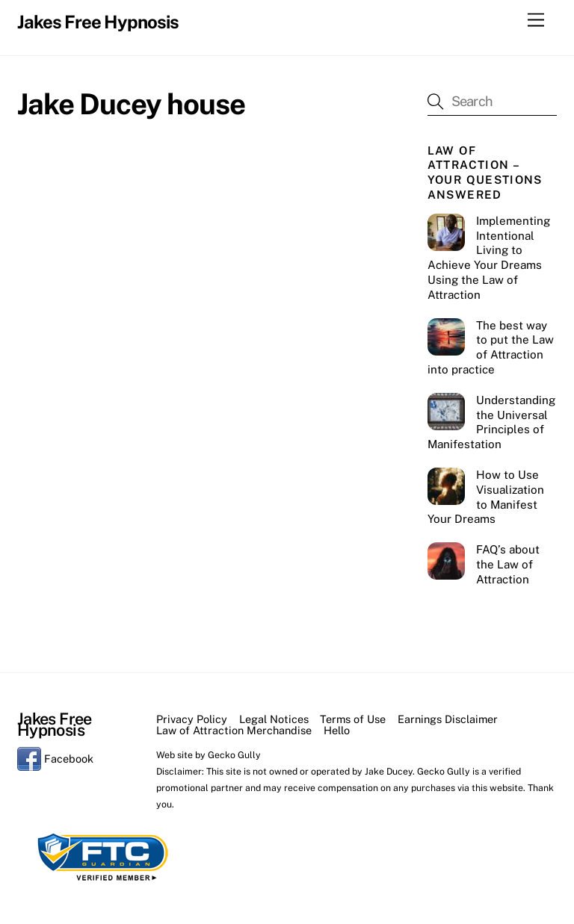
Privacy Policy (192, 719)
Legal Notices (274, 719)
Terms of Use (353, 719)
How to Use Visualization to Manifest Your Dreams (486, 497)
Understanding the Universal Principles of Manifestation (491, 422)
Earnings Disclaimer (448, 719)
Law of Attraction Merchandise (234, 730)
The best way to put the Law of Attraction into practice (491, 347)
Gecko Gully (234, 755)
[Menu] (536, 21)
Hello (337, 730)
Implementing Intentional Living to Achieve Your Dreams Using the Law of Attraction (489, 258)
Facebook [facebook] (55, 759)
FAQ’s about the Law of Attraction (508, 564)
